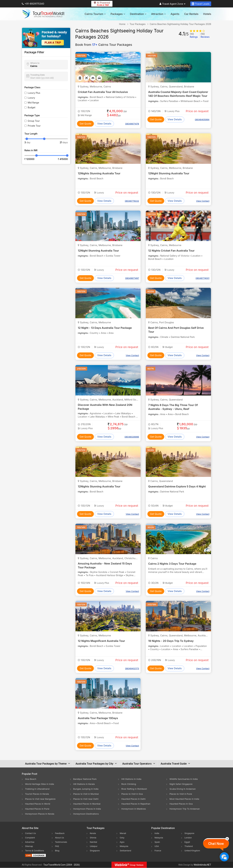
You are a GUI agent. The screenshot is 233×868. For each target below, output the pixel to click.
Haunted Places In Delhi (134, 799)
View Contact (203, 201)
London (189, 838)
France (158, 850)
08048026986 (132, 437)
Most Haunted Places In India (185, 799)
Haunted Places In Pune (38, 809)
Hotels (207, 14)
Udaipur (94, 846)
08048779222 (132, 201)
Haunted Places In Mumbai (88, 804)
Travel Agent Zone (172, 4)
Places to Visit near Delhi (87, 799)
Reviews (205, 35)
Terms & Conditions (36, 850)
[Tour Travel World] (43, 14)
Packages (118, 14)
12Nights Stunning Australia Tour (100, 173)
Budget (31, 107)
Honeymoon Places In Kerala (40, 814)
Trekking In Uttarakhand (38, 789)
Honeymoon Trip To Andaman (186, 809)
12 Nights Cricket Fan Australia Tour (173, 251)
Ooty (122, 838)
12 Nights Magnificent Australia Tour (103, 641)
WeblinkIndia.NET (202, 865)
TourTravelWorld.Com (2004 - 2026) (62, 865)
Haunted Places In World (38, 804)
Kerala (93, 834)
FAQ (57, 846)
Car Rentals (191, 14)
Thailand (189, 846)
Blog (57, 850)
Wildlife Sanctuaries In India (184, 779)
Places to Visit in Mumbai (87, 794)
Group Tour (34, 121)
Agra (122, 842)
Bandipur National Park (86, 779)
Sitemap (29, 846)
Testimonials (62, 842)
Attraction (158, 14)
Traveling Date (37, 75)
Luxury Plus (34, 93)
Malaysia (124, 846)
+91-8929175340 (33, 4)
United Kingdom (193, 850)
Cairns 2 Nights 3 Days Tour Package (174, 564)
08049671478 (132, 124)
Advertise (30, 842)
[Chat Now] (224, 857)
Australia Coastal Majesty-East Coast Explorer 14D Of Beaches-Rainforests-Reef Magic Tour (178, 96)
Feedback (60, 834)
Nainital (94, 842)
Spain (158, 842)
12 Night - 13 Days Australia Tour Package (107, 328)
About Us (60, 838)
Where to (35, 63)
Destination (138, 14)
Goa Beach (31, 779)
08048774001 (202, 278)
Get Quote (85, 124)
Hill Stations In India (132, 779)
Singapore (95, 850)
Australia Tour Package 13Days (99, 718)
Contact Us (31, 834)
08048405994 (202, 119)
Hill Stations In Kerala (85, 784)
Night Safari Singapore (182, 784)
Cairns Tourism (95, 14)
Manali (123, 834)
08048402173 (132, 668)
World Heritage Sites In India (40, 784)
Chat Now (216, 844)
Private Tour (34, 126)
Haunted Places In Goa (182, 804)
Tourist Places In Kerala (38, 794)
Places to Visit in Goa (133, 794)
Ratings (194, 35)
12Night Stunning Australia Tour (170, 173)
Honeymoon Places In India (88, 809)
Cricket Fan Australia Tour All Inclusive (105, 92)
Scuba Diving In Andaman (183, 789)
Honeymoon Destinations (87, 814)
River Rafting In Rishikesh (135, 789)
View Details (104, 124)
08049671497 (132, 278)
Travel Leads (201, 4)
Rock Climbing (129, 784)
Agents (175, 14)
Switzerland (126, 850)
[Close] (227, 839)
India (157, 834)
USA (157, 846)
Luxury (31, 98)
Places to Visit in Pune (181, 794)
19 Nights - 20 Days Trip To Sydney (173, 641)
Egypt (188, 842)
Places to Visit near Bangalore (41, 799)
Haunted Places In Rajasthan (137, 804)
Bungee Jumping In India (87, 789)
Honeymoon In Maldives (134, 809)
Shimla (93, 838)
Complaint (31, 838)
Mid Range (33, 103)
